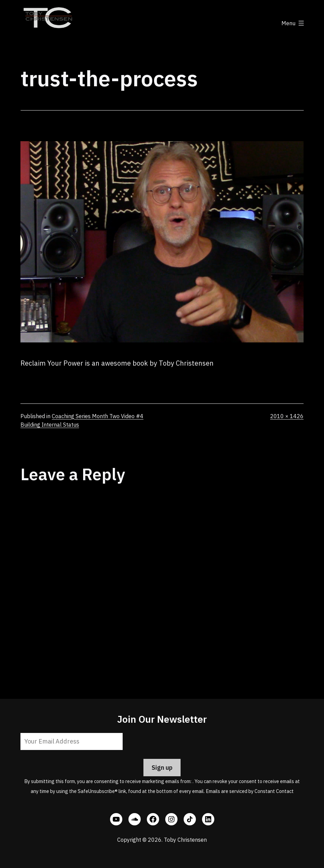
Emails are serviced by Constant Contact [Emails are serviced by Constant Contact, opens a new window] (250, 791)
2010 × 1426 (287, 416)
